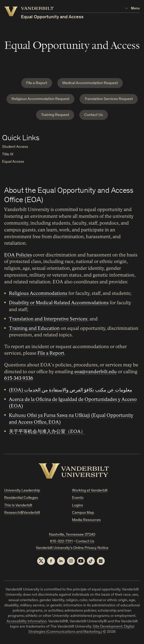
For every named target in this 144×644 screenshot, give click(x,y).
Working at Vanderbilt (90, 491)
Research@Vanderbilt (22, 513)
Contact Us (94, 115)
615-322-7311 (61, 541)
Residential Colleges (21, 498)
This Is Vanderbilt (18, 505)
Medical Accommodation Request (90, 83)
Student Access (15, 147)
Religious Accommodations (38, 293)
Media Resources (86, 520)
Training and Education (34, 328)
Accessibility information (27, 621)
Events (78, 498)
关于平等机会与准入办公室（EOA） (47, 431)
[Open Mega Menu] (132, 9)
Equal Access (13, 162)
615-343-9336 (19, 378)
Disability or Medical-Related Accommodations (59, 303)
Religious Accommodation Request (40, 99)
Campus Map (83, 513)
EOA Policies (18, 255)
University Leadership (22, 491)
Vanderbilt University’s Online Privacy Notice (72, 548)
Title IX (8, 154)
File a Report (37, 83)
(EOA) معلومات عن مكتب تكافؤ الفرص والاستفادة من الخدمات (71, 390)
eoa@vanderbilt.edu (96, 372)
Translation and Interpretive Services (48, 319)
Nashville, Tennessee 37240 (72, 535)
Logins (77, 505)
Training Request (55, 115)
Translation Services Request (109, 99)
